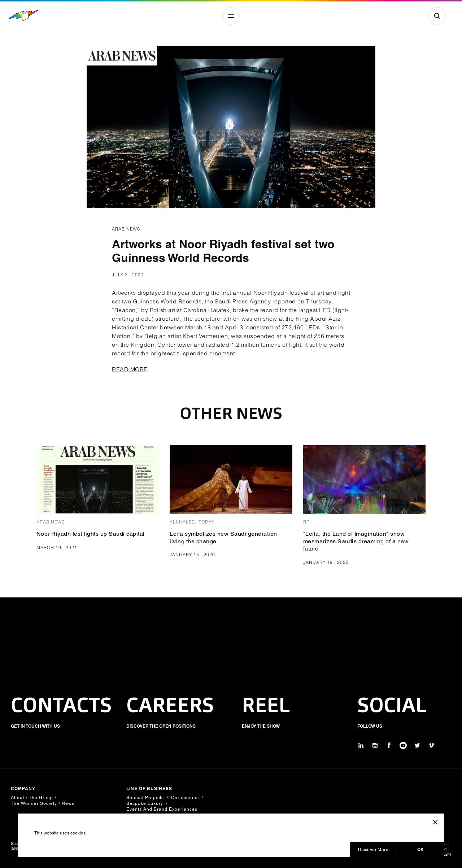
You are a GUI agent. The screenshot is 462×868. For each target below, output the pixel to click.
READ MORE (130, 369)
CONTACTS (61, 707)
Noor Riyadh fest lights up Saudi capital (91, 534)
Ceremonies (185, 798)
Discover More (373, 850)
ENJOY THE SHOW (261, 726)
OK (421, 849)
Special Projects (145, 798)
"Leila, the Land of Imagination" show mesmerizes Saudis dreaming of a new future (356, 541)
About (18, 798)
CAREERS (170, 707)
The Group (41, 798)
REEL (266, 707)
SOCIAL (392, 707)
